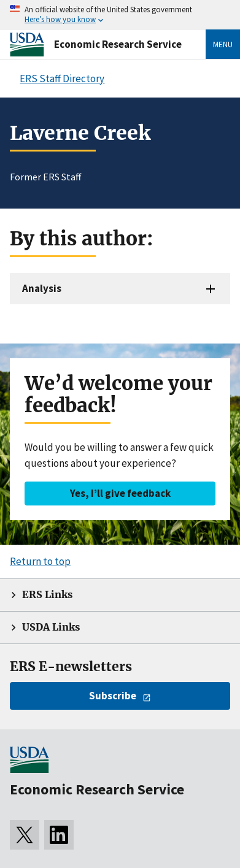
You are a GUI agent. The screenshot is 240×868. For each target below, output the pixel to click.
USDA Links (51, 627)
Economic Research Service (118, 44)
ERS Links (47, 595)
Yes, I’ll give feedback (120, 493)
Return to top (40, 561)
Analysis (42, 288)
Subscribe (113, 696)
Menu (223, 44)
